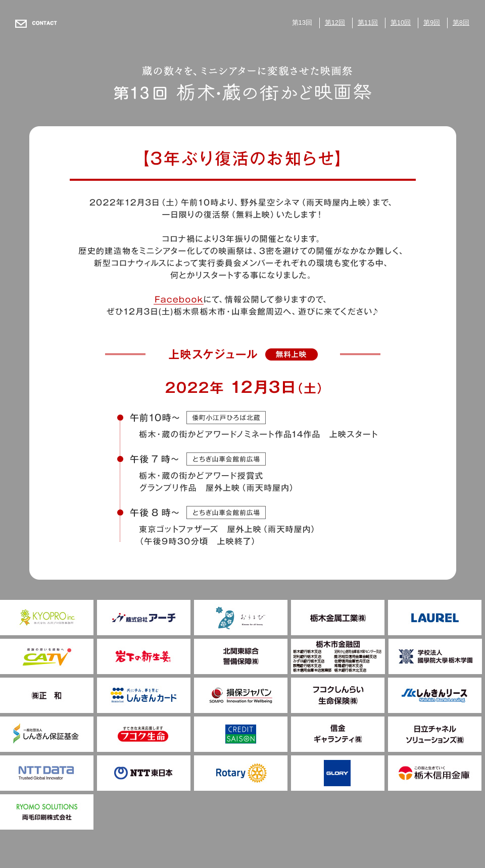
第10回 (401, 22)
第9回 (432, 22)
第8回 (461, 22)
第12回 (335, 22)
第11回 (368, 22)
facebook (178, 299)
